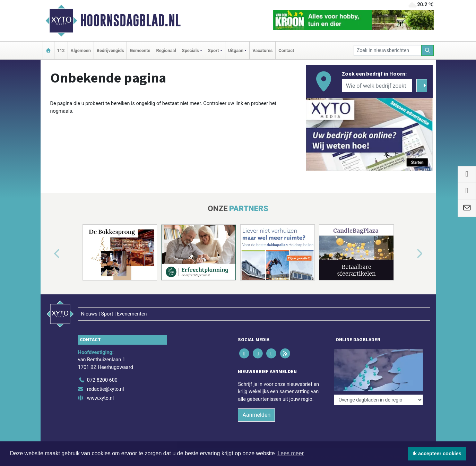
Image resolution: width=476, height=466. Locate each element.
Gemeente (140, 50)
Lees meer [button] (291, 453)
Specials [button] (191, 50)
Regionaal (166, 50)
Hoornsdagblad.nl (130, 20)
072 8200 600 (102, 380)
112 (61, 50)
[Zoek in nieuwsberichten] (388, 50)
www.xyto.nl (100, 398)
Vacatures (262, 50)
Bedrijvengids (110, 50)
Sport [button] (214, 50)
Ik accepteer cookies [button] (437, 454)
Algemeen (81, 50)
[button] (49, 254)
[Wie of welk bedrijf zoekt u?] (377, 86)
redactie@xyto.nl (106, 389)
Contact (286, 50)
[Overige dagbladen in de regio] (378, 400)
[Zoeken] (427, 50)
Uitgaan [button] (236, 50)
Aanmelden (256, 415)
